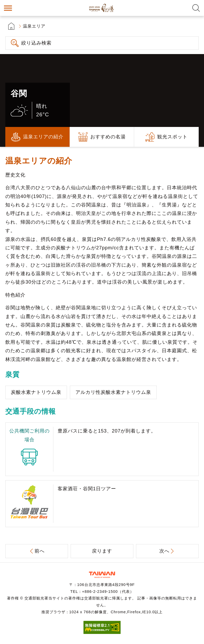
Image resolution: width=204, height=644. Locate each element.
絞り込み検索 (36, 43)
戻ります (102, 551)
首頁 (11, 26)
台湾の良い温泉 (102, 8)
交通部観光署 (102, 575)
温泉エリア (34, 26)
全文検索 (196, 8)
